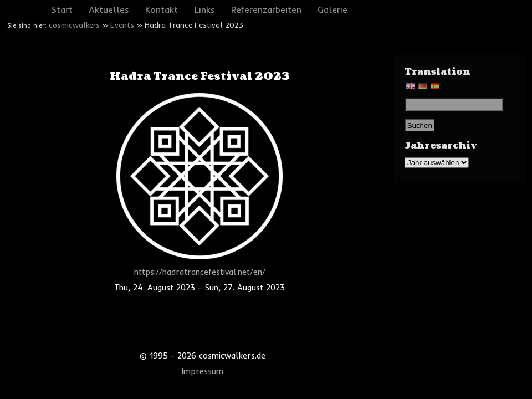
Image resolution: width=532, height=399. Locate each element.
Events (122, 25)
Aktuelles (109, 9)
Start (62, 9)
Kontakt (162, 9)
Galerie (332, 9)
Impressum (203, 371)
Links (205, 9)
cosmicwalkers (74, 25)
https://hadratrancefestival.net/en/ (200, 272)
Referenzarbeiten (266, 9)
